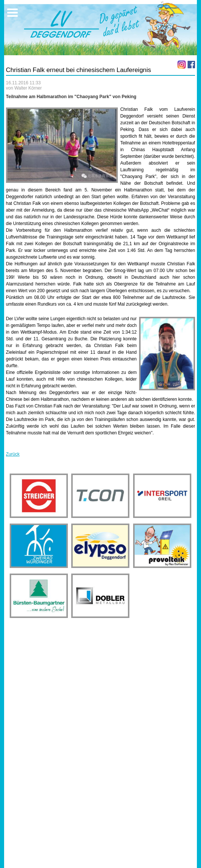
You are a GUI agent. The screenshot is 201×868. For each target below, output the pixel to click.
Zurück (13, 454)
